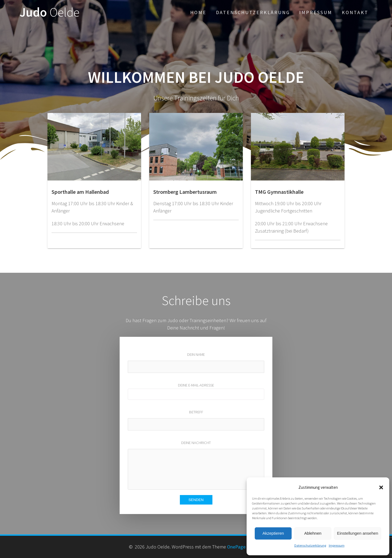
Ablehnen (313, 533)
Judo (50, 12)
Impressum (337, 545)
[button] (381, 487)
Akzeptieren (273, 533)
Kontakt (355, 12)
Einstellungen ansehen (358, 533)
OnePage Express (245, 547)
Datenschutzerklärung (310, 545)
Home (198, 12)
